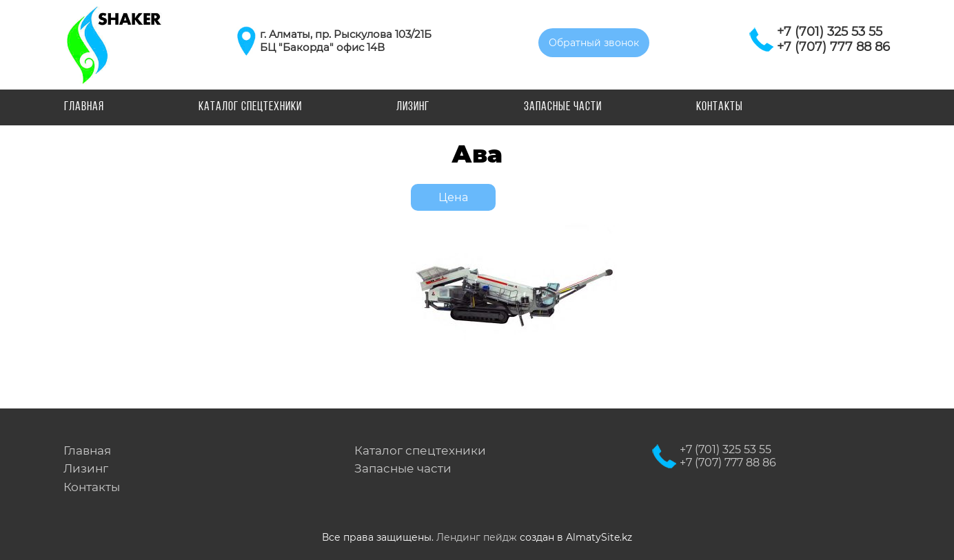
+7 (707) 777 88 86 (833, 47)
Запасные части (563, 107)
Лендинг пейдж (477, 537)
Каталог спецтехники (250, 107)
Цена (453, 197)
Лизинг (413, 107)
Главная (84, 107)
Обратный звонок (594, 43)
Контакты (720, 107)
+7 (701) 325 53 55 (830, 32)
